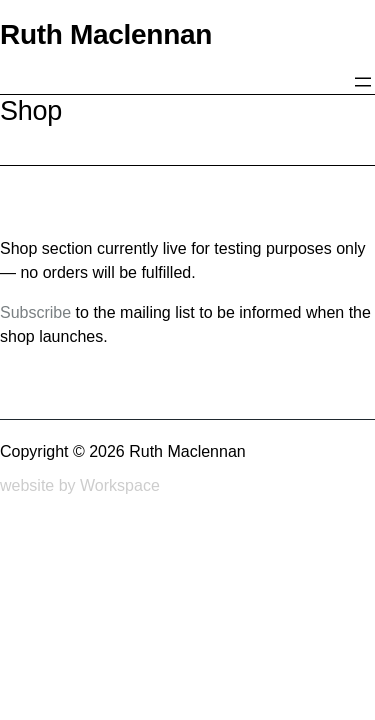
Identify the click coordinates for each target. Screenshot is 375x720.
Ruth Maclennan (106, 34)
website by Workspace (80, 485)
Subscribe (35, 312)
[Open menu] (363, 82)
